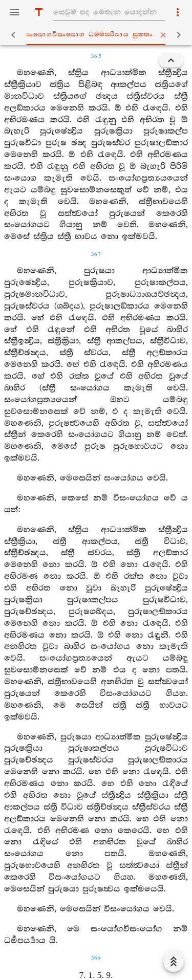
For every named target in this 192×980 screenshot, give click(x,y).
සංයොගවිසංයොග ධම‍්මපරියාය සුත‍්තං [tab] (98, 35)
